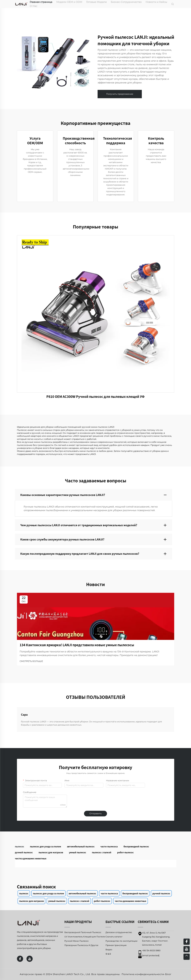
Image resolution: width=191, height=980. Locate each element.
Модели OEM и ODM (69, 2)
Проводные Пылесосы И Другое (81, 945)
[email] (151, 955)
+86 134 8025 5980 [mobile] (151, 950)
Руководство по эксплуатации (121, 941)
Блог (168, 974)
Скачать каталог (114, 937)
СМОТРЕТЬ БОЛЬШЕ (31, 661)
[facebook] (20, 959)
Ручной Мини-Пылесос (76, 941)
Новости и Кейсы (156, 2)
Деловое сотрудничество (119, 932)
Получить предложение (120, 94)
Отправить (95, 814)
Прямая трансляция (116, 945)
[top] (187, 957)
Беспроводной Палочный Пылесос (83, 932)
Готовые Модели (96, 2)
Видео (109, 950)
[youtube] (30, 959)
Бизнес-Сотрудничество (126, 2)
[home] (21, 4)
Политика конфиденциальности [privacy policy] (143, 974)
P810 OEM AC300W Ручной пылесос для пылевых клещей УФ (95, 396)
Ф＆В (108, 954)
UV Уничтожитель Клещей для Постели (85, 937)
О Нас (33, 6)
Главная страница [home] (41, 2)
